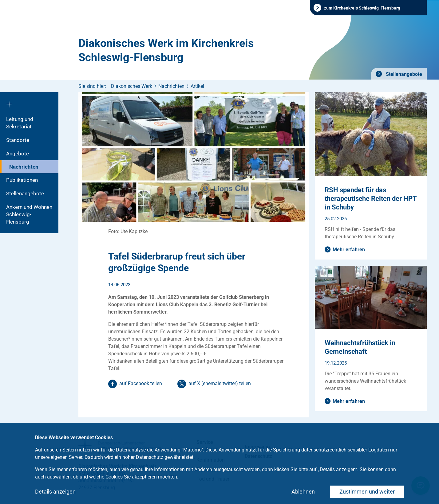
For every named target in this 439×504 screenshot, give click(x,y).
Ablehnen (303, 492)
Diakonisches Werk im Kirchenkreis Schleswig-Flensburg (166, 50)
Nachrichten (24, 167)
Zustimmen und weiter (367, 492)
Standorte (18, 140)
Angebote (18, 154)
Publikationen (22, 180)
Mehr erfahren (349, 250)
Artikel (197, 86)
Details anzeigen (55, 492)
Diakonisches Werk (132, 86)
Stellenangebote (403, 74)
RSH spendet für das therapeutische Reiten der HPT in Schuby (371, 199)
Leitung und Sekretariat (20, 123)
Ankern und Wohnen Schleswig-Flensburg (29, 214)
